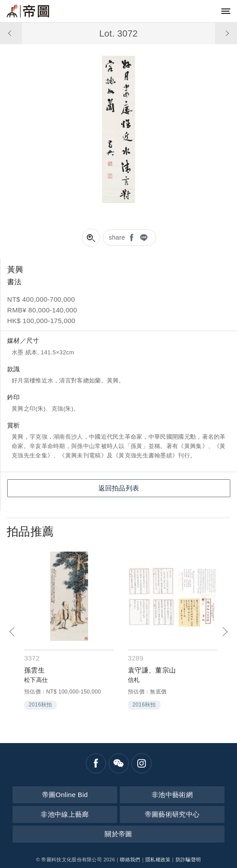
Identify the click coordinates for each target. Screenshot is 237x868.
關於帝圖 (118, 834)
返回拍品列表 (119, 488)
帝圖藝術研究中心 (172, 814)
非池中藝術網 (172, 795)
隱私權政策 (158, 860)
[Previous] (12, 632)
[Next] (225, 632)
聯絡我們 (130, 860)
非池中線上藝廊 (65, 814)
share (117, 237)
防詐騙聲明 (188, 860)
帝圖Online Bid (65, 795)
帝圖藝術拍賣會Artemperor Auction (28, 11)
